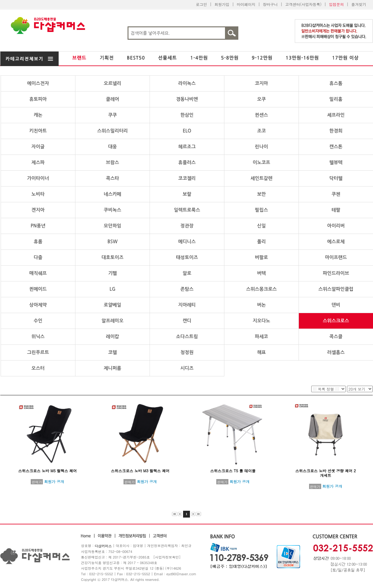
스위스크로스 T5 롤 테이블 (233, 471)
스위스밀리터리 (112, 131)
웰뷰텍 (336, 162)
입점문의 (336, 4)
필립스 (261, 210)
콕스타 (112, 178)
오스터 (38, 368)
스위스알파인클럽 (336, 289)
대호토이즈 (112, 257)
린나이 (261, 147)
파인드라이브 (336, 273)
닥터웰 (336, 178)
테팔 (336, 210)
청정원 (187, 352)
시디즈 (187, 368)
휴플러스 (187, 162)
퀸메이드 (38, 289)
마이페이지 (246, 4)
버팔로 (261, 257)
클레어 (112, 99)
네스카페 (112, 194)
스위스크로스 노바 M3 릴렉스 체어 (140, 471)
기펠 (112, 273)
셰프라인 (336, 115)
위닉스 (38, 337)
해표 (261, 352)
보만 (261, 194)
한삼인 (187, 115)
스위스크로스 (336, 321)
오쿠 (261, 99)
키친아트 (38, 131)
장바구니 (270, 4)
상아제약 (38, 305)
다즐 (38, 257)
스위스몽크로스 (261, 289)
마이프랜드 (336, 257)
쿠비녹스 (112, 210)
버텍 (261, 273)
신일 (261, 226)
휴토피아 (38, 99)
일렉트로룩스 (187, 210)
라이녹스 (187, 83)
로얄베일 (112, 305)
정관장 (187, 226)
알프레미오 (112, 321)
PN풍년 (38, 226)
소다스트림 (187, 337)
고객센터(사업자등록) (303, 4)
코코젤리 (187, 178)
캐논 (38, 115)
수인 (38, 321)
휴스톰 (336, 83)
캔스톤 (336, 147)
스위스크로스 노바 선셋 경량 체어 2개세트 (326, 473)
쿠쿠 (112, 115)
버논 (261, 305)
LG (112, 289)
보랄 (187, 194)
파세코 (261, 337)
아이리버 (336, 226)
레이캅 (112, 337)
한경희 (336, 131)
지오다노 (261, 321)
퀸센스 (261, 115)
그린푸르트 (38, 352)
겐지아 (38, 210)
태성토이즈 (187, 257)
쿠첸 (336, 194)
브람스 (112, 162)
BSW (112, 242)
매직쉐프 (38, 273)
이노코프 (261, 162)
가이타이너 (38, 178)
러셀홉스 (336, 352)
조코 (261, 131)
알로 (187, 273)
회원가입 (222, 4)
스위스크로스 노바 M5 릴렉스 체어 (48, 471)
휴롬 (38, 242)
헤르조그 (187, 147)
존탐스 (187, 289)
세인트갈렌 (261, 178)
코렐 (112, 352)
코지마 (261, 83)
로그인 (201, 4)
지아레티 (187, 305)
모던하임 (112, 226)
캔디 (187, 321)
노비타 (38, 194)
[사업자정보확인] (167, 557)
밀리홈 (336, 99)
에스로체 (336, 242)
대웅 (112, 147)
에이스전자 (38, 83)
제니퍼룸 (112, 368)
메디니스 (187, 242)
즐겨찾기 (359, 4)
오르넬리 (112, 83)
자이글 (38, 147)
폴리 (261, 242)
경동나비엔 (187, 99)
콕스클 (336, 337)
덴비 (336, 305)
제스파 (38, 162)
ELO (187, 131)
